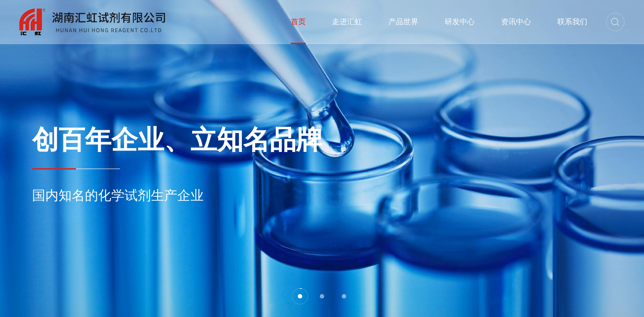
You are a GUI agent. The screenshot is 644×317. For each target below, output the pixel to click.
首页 (298, 22)
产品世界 (403, 22)
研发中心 (460, 22)
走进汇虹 (347, 22)
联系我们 (572, 22)
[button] (300, 296)
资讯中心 (516, 22)
